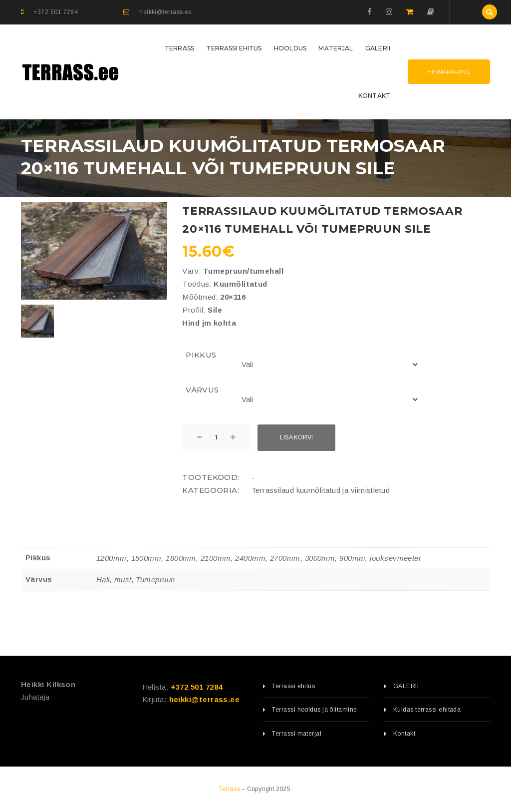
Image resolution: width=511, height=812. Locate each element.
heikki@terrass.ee (205, 699)
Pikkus (201, 355)
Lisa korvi (296, 437)
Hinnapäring (449, 72)
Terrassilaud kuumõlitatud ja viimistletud (321, 490)
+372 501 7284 (197, 687)
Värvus (202, 390)
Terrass (230, 789)
